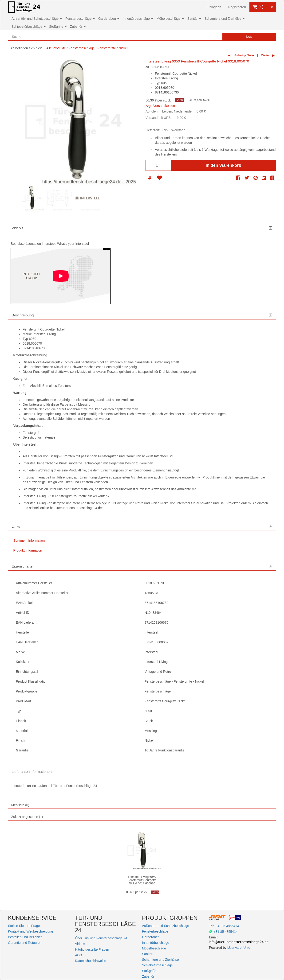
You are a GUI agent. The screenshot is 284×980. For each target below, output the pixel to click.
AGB (79, 955)
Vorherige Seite (243, 55)
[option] (31, 198)
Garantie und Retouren (25, 943)
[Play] (61, 276)
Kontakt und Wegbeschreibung (30, 931)
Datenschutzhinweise (91, 961)
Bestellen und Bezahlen (25, 937)
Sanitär (194, 19)
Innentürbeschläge (138, 19)
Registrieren (237, 7)
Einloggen (214, 7)
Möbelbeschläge (170, 19)
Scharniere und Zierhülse (225, 19)
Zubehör (78, 27)
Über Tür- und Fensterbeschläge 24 (101, 938)
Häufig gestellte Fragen (92, 949)
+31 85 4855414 (227, 926)
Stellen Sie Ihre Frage (24, 926)
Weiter (265, 55)
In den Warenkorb (223, 165)
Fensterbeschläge (80, 19)
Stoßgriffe (58, 27)
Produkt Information (28, 550)
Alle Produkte (56, 48)
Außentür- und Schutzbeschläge (37, 19)
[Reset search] (209, 37)
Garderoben (109, 19)
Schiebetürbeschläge (29, 27)
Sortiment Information (29, 541)
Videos (80, 944)
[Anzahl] (158, 165)
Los (249, 37)
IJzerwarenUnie (239, 948)
